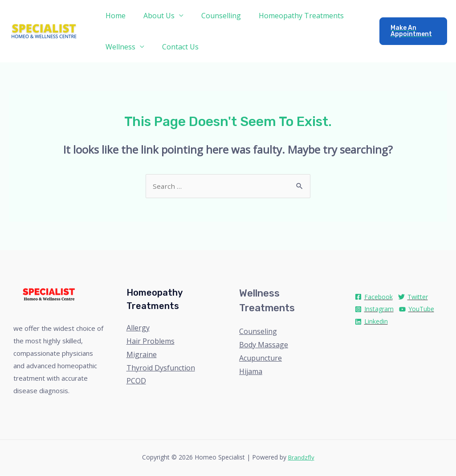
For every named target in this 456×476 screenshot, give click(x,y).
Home (114, 16)
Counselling (212, 16)
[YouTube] (417, 310)
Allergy (138, 329)
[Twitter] (413, 298)
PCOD (136, 382)
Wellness (119, 47)
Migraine (142, 355)
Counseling (258, 332)
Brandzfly (301, 458)
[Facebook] (374, 298)
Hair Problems (151, 342)
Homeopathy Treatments (289, 16)
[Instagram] (374, 310)
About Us (154, 16)
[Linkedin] (371, 323)
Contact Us (175, 47)
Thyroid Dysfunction (161, 369)
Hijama (251, 372)
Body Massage (264, 346)
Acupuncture (261, 359)
